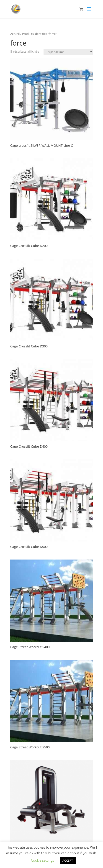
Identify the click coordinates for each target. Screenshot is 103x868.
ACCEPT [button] (68, 860)
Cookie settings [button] (42, 860)
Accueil (15, 34)
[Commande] (68, 52)
